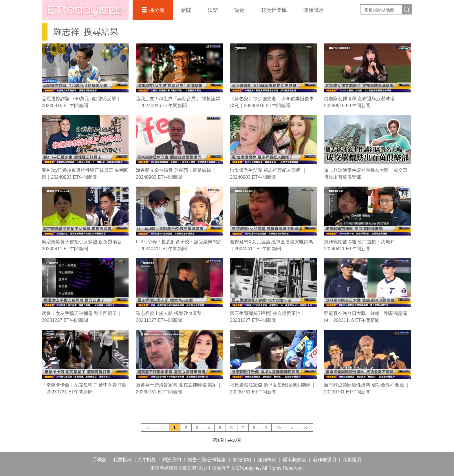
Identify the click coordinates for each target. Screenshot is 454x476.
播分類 (157, 10)
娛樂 (213, 10)
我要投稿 (122, 460)
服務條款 (267, 460)
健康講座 (314, 10)
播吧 (85, 10)
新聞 (186, 10)
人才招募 (147, 460)
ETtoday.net (249, 468)
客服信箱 (242, 460)
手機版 (100, 460)
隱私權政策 (295, 460)
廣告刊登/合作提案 (207, 460)
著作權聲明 (325, 460)
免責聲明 (352, 460)
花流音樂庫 (274, 10)
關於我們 (172, 460)
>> (306, 427)
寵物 (239, 10)
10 (278, 427)
